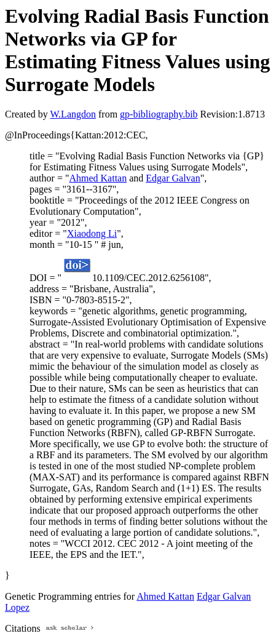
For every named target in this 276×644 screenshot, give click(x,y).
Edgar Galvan (173, 178)
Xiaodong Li (92, 233)
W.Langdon (73, 114)
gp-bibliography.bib (159, 114)
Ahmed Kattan (98, 178)
